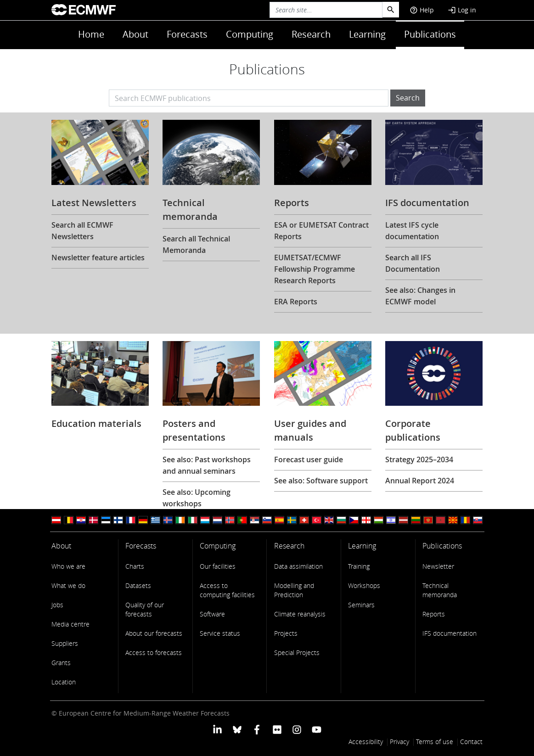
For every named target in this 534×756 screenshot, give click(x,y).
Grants (61, 663)
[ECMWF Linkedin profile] (217, 729)
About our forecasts (154, 633)
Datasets (138, 585)
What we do (68, 585)
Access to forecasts (154, 652)
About (135, 34)
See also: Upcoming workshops (197, 498)
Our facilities (218, 566)
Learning (367, 34)
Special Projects (297, 652)
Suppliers (65, 643)
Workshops (364, 585)
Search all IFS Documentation (413, 263)
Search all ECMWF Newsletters (82, 231)
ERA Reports (296, 302)
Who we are (68, 566)
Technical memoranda (440, 590)
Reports (434, 614)
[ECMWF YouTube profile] (317, 729)
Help (422, 10)
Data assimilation (298, 566)
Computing (250, 34)
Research (311, 34)
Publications (430, 34)
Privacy (399, 742)
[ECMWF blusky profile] (237, 729)
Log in (462, 10)
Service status (220, 633)
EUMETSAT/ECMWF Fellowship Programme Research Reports (315, 269)
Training (359, 566)
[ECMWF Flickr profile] (277, 729)
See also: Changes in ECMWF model (420, 296)
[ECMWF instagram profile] (297, 729)
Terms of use (435, 742)
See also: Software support (321, 481)
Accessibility (366, 742)
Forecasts (187, 34)
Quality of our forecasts (145, 609)
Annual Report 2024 (420, 481)
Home (91, 34)
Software (212, 614)
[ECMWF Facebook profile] (257, 729)
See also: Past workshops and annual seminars (207, 465)
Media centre (70, 624)
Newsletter (438, 566)
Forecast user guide (309, 459)
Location (64, 682)
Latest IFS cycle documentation (412, 231)
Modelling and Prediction (294, 590)
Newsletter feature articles (98, 258)
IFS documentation (450, 633)
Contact (471, 742)
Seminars (361, 605)
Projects (286, 633)
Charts (135, 566)
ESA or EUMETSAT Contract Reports (321, 231)
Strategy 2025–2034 (419, 459)
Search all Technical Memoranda (196, 244)
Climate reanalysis (300, 614)
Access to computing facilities (227, 590)
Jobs (57, 605)
